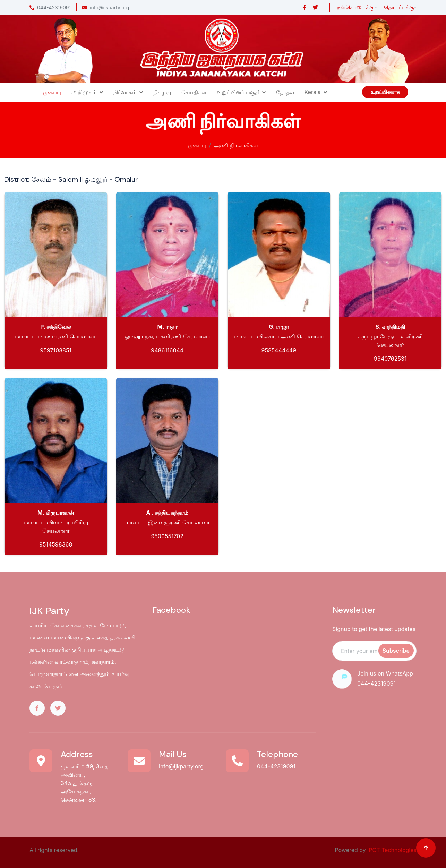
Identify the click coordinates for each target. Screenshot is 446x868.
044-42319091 (50, 7)
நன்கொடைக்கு (355, 7)
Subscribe (396, 651)
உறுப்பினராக (385, 92)
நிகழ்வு (162, 92)
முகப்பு (52, 92)
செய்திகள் (194, 92)
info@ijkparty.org (106, 7)
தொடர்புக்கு (399, 7)
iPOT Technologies (392, 850)
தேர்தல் (285, 92)
